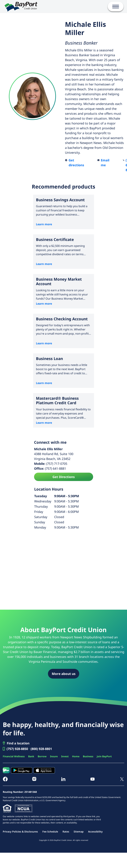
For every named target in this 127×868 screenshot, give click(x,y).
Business (88, 756)
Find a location (18, 743)
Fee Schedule (50, 832)
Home (76, 756)
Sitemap (79, 832)
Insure (54, 756)
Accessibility (95, 832)
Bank (31, 756)
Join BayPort (104, 756)
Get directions (76, 163)
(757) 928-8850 (17, 749)
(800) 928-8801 (41, 749)
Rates (66, 832)
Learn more (44, 224)
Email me (105, 163)
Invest (65, 756)
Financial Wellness (14, 756)
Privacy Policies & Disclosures (20, 832)
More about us (64, 674)
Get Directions (64, 477)
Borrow (42, 756)
